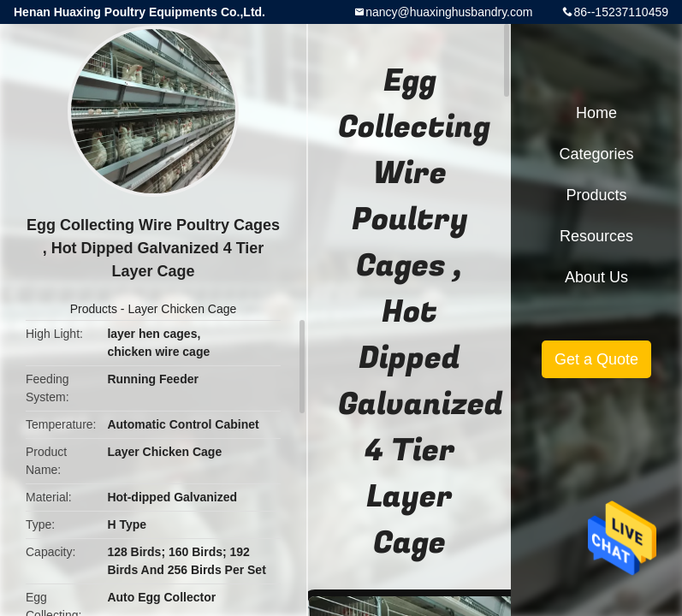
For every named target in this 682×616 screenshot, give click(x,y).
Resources (596, 236)
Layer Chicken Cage (182, 309)
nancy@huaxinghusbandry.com (449, 12)
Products (94, 309)
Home (596, 113)
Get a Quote (596, 359)
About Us (596, 277)
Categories (596, 154)
